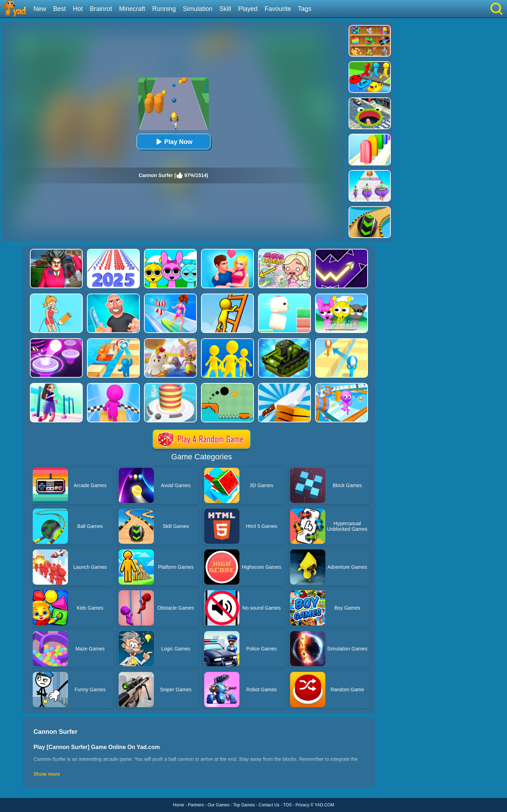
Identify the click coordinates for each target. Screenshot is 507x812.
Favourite (278, 9)
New (40, 9)
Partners (196, 805)
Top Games (244, 805)
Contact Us (269, 805)
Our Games (219, 805)
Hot (78, 9)
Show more (47, 774)
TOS (287, 805)
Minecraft (132, 9)
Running (164, 9)
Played (248, 9)
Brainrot (101, 9)
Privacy (302, 805)
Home (179, 805)
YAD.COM (324, 805)
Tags (305, 9)
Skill (225, 9)
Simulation (198, 9)
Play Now (173, 142)
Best (60, 9)
